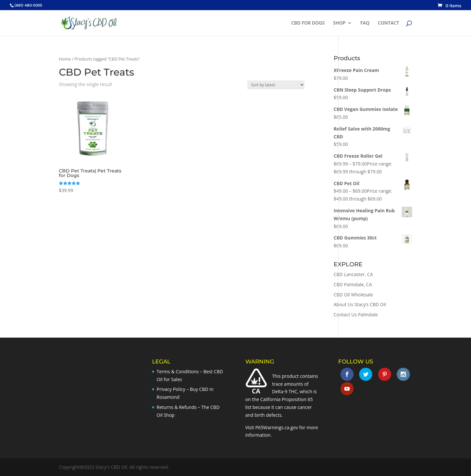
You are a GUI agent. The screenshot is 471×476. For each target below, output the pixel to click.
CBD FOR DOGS (308, 23)
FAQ (365, 23)
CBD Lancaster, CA (353, 274)
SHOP (339, 23)
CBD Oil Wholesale (353, 295)
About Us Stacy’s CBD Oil (360, 304)
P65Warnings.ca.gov (277, 427)
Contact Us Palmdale (356, 315)
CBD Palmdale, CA (353, 284)
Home (65, 59)
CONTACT (388, 23)
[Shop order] (276, 85)
